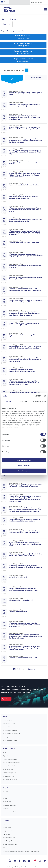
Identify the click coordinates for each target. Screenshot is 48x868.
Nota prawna (6, 834)
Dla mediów (6, 809)
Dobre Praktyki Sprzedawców (11, 841)
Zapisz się (5, 699)
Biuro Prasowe (7, 802)
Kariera (5, 798)
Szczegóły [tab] (24, 401)
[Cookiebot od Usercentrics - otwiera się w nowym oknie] (33, 396)
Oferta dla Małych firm (9, 723)
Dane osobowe (7, 827)
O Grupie (5, 792)
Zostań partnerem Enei (9, 812)
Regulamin (6, 824)
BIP (4, 848)
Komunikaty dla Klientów (10, 780)
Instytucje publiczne (8, 737)
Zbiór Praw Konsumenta (9, 838)
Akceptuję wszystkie (24, 460)
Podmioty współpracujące (10, 740)
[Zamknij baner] (45, 396)
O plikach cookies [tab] (40, 401)
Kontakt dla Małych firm (9, 773)
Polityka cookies (7, 831)
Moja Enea (6, 756)
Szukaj (41, 9)
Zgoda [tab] (9, 401)
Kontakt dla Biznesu (8, 776)
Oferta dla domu (7, 720)
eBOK (4, 752)
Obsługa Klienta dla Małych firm (12, 763)
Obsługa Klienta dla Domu (10, 759)
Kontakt (5, 795)
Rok (7, 24)
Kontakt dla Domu (8, 769)
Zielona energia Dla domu (10, 730)
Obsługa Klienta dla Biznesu (10, 766)
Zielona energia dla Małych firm (12, 734)
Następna (31, 669)
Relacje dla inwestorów (9, 805)
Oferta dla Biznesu (8, 727)
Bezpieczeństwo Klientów (10, 844)
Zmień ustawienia (24, 465)
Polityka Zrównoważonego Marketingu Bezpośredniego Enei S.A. (21, 851)
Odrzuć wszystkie (24, 471)
